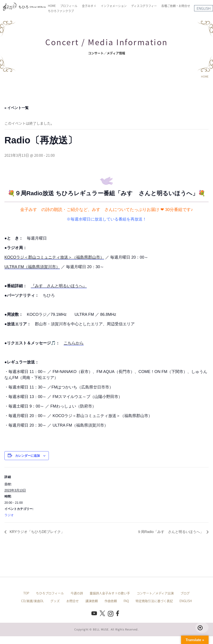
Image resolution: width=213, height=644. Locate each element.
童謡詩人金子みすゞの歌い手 (110, 593)
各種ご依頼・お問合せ (176, 6)
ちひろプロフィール (50, 593)
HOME (52, 6)
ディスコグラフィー (144, 6)
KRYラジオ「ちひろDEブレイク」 (36, 532)
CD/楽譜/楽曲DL (32, 601)
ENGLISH (204, 8)
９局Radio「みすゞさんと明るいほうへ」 (171, 532)
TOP (26, 593)
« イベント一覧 (17, 108)
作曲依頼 (111, 601)
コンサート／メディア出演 (155, 593)
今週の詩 (77, 593)
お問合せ (73, 601)
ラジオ (9, 515)
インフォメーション (114, 6)
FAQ (126, 601)
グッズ (55, 601)
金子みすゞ (89, 6)
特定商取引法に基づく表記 (154, 601)
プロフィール (69, 6)
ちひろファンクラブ (61, 11)
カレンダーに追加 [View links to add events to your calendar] (28, 456)
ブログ (185, 593)
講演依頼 (92, 601)
